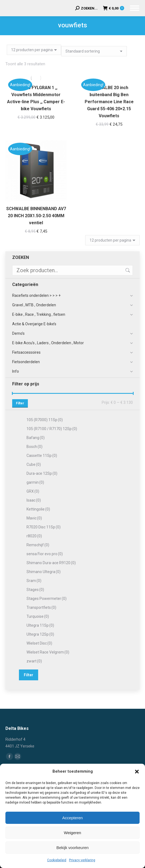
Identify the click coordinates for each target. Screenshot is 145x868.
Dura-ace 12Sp (42, 473)
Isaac (34, 500)
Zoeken (127, 270)
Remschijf (38, 545)
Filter (20, 403)
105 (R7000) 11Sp (45, 420)
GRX (33, 491)
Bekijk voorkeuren (72, 848)
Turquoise (38, 616)
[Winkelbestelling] (94, 51)
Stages (35, 590)
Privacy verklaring (82, 860)
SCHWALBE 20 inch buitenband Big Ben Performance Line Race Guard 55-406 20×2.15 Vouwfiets (109, 102)
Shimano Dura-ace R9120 (51, 563)
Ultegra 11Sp (40, 625)
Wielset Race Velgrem (48, 652)
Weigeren (72, 833)
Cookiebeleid (57, 860)
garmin (35, 482)
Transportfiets (41, 607)
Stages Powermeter (47, 599)
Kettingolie (38, 509)
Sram (34, 581)
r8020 (34, 536)
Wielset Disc (39, 643)
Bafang (36, 438)
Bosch (34, 447)
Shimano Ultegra (44, 572)
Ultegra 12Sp (40, 634)
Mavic (34, 518)
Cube (34, 464)
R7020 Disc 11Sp (44, 527)
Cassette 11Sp (42, 456)
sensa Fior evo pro (45, 554)
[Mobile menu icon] (135, 8)
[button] (137, 772)
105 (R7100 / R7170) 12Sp (52, 429)
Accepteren (72, 818)
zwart (34, 661)
